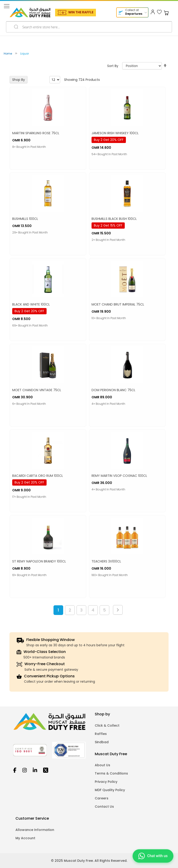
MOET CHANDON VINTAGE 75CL (37, 390)
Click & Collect (107, 725)
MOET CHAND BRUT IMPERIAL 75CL (118, 304)
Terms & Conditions (111, 773)
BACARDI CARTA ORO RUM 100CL (38, 476)
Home (8, 54)
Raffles (101, 734)
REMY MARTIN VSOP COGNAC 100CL (119, 476)
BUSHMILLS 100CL (25, 219)
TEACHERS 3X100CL (106, 561)
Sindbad (102, 742)
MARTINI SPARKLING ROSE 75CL (36, 133)
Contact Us (104, 807)
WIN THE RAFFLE (81, 12)
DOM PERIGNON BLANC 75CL (113, 390)
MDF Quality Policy (110, 790)
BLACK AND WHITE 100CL (31, 304)
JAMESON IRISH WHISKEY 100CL (115, 133)
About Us (102, 765)
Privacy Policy (106, 782)
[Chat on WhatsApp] (153, 855)
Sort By (113, 66)
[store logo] (30, 12)
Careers (102, 798)
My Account (25, 838)
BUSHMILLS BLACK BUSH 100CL (114, 219)
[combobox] (89, 27)
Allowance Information (35, 830)
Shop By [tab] (19, 80)
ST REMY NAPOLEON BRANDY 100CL (39, 561)
